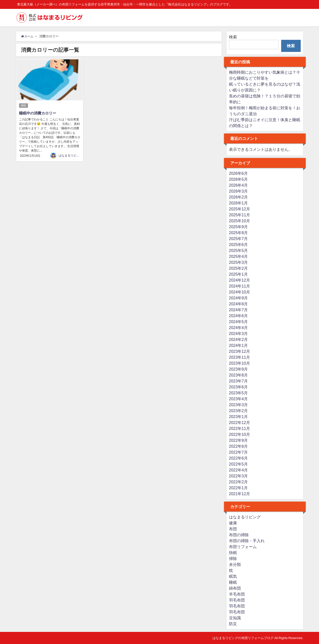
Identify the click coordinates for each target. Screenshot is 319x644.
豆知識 (235, 618)
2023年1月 (239, 417)
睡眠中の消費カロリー (39, 113)
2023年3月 (239, 405)
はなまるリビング (70, 155)
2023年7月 (239, 381)
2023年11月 (239, 357)
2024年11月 (239, 286)
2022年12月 (239, 422)
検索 (233, 37)
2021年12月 (239, 494)
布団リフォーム (243, 547)
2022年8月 (239, 446)
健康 (233, 523)
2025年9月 (239, 227)
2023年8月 (239, 375)
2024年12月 (239, 280)
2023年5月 (239, 393)
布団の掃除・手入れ (247, 541)
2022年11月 (239, 428)
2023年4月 (239, 399)
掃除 (233, 558)
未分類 (235, 564)
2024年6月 (239, 316)
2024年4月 (239, 328)
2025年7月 (239, 239)
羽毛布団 (237, 600)
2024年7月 (239, 310)
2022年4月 (239, 470)
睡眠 (24, 105)
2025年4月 (239, 256)
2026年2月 (239, 197)
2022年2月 (239, 482)
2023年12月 (239, 351)
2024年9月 (239, 298)
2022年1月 (239, 488)
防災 (233, 624)
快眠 (233, 553)
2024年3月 (239, 333)
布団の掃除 (239, 535)
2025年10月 (239, 221)
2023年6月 (239, 387)
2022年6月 (239, 458)
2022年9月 (239, 440)
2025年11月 (239, 215)
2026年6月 (239, 173)
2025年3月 (239, 262)
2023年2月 (239, 411)
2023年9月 (239, 369)
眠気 (233, 576)
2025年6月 (239, 244)
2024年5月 (239, 322)
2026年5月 (239, 179)
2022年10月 (239, 434)
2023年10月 (239, 363)
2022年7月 (239, 452)
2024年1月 (239, 345)
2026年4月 (239, 185)
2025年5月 (239, 250)
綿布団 (235, 588)
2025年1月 (239, 274)
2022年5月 (239, 464)
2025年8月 (239, 233)
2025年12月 (239, 209)
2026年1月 (239, 203)
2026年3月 (239, 191)
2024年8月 (239, 304)
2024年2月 (239, 339)
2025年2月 (239, 268)
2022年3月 (239, 476)
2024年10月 (239, 292)
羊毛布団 (237, 594)
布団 (233, 529)
